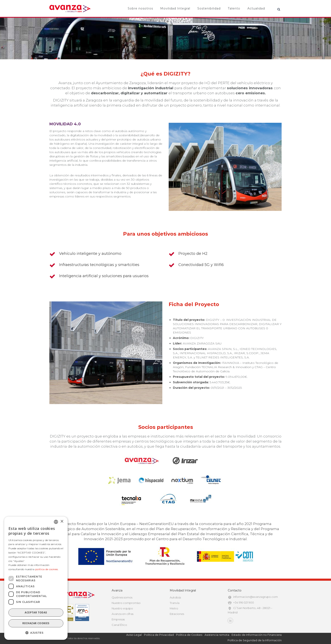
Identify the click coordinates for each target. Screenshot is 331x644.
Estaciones (177, 614)
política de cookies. (47, 569)
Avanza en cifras (123, 614)
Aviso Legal (134, 635)
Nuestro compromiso (126, 603)
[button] (36, 633)
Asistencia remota (217, 635)
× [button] (62, 522)
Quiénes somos (122, 597)
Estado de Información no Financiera (257, 635)
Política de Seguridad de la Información (255, 640)
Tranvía (175, 603)
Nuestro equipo (122, 608)
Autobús (175, 597)
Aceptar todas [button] (36, 612)
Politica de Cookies (189, 635)
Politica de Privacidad (159, 635)
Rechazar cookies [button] (36, 623)
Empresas (118, 619)
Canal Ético (119, 625)
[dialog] (36, 578)
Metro (174, 608)
